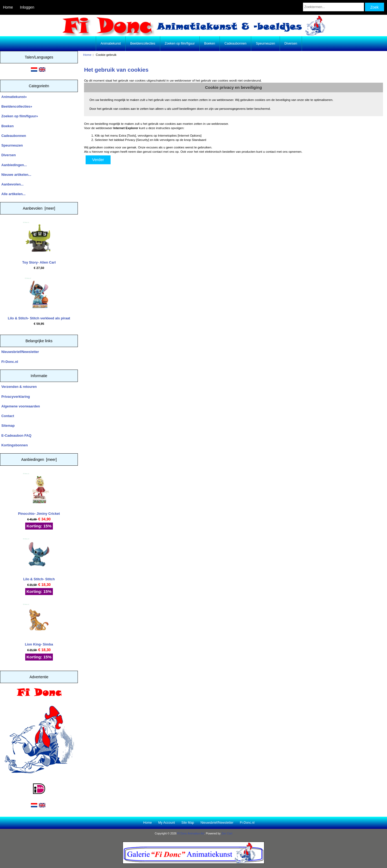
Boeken (210, 43)
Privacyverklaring (16, 397)
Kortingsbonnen (14, 445)
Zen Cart (227, 834)
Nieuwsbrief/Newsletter (20, 352)
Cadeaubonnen (235, 43)
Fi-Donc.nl (10, 362)
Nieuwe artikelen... (16, 175)
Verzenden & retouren (19, 387)
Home (8, 7)
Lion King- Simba (39, 625)
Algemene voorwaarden (21, 406)
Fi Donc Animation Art (191, 834)
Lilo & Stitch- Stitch (39, 559)
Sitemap (8, 426)
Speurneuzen (265, 43)
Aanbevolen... (12, 184)
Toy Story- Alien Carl (39, 243)
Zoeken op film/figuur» (20, 116)
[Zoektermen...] (333, 7)
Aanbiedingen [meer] (39, 459)
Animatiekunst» (14, 97)
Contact (8, 416)
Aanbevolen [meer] (39, 208)
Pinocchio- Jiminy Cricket (39, 494)
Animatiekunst (111, 43)
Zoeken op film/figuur (180, 43)
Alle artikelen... (13, 194)
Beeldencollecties (143, 43)
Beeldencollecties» (17, 106)
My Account (167, 823)
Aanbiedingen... (14, 165)
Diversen (291, 43)
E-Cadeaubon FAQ (16, 435)
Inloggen (27, 7)
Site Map (188, 823)
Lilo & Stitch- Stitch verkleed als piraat (39, 299)
